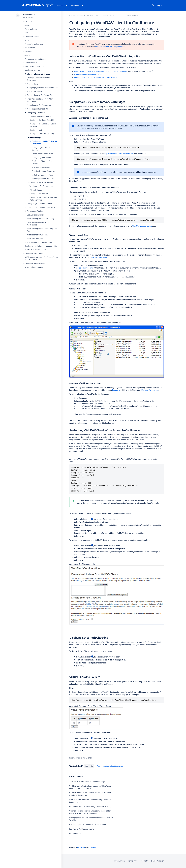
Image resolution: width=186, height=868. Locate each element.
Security (145, 861)
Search (153, 5)
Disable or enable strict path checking (89, 74)
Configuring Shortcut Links (42, 158)
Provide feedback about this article (110, 766)
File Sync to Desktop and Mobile (82, 829)
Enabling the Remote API (41, 167)
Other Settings (35, 138)
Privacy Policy (120, 861)
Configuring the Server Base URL (42, 120)
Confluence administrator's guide (37, 74)
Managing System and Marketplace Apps (43, 88)
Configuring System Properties (41, 182)
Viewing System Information (40, 116)
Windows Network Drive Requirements (110, 47)
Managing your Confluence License (40, 105)
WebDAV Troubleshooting (142, 226)
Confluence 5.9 (75, 833)
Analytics (28, 52)
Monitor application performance (40, 242)
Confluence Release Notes (35, 264)
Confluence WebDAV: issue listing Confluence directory (90, 807)
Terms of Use (133, 861)
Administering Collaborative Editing (40, 219)
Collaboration (30, 48)
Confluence (81, 847)
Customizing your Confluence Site (40, 95)
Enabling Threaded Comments (44, 171)
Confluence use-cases (33, 70)
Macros (27, 40)
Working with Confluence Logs (41, 186)
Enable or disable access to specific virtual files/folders (95, 77)
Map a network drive (85, 268)
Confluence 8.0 (29, 15)
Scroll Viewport (93, 847)
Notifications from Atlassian (38, 235)
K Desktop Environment (149, 390)
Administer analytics (35, 239)
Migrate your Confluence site (35, 250)
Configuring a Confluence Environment (42, 207)
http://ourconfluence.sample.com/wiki (119, 154)
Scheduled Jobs (36, 190)
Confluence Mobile (32, 37)
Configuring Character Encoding (42, 134)
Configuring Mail (36, 130)
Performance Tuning (35, 211)
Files (26, 33)
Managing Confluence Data (37, 109)
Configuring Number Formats (43, 154)
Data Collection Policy (35, 215)
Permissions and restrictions (35, 59)
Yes (86, 766)
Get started (29, 22)
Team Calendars (31, 63)
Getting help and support (34, 267)
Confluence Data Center (34, 254)
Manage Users (33, 84)
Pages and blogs (31, 29)
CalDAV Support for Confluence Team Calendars (88, 825)
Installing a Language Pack (42, 175)
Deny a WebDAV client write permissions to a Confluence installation (100, 71)
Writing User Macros (35, 91)
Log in (160, 5)
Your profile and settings (34, 44)
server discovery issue (98, 257)
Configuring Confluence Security (39, 204)
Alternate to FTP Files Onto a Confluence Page (87, 782)
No (92, 766)
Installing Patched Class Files (43, 179)
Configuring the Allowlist (39, 194)
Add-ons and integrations (34, 66)
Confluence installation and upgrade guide (41, 246)
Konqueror (116, 390)
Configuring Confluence (36, 113)
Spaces (27, 25)
